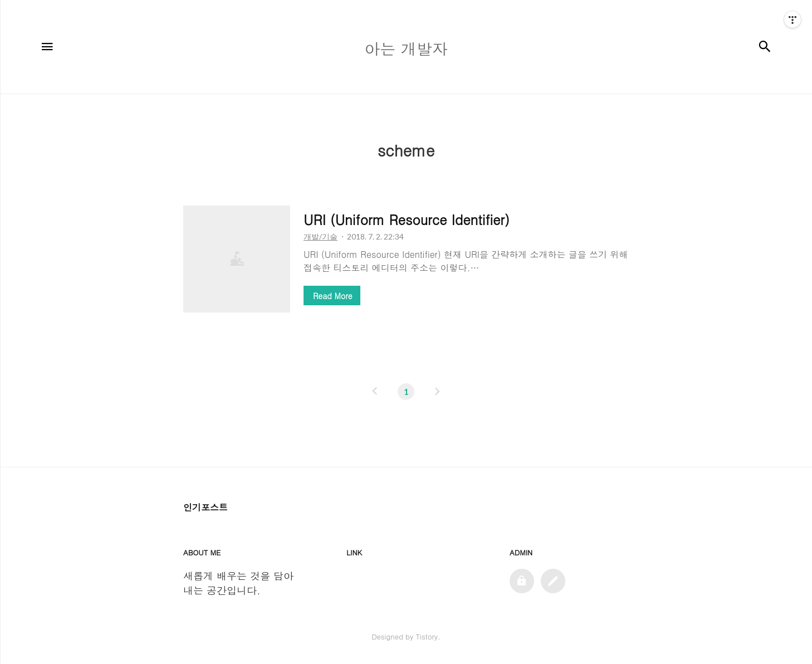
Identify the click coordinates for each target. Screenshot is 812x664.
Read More (332, 296)
